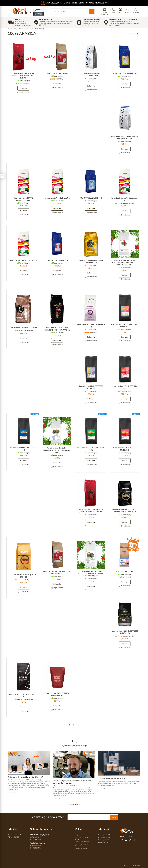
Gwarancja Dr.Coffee (104, 840)
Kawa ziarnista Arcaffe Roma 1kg (57, 198)
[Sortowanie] (133, 34)
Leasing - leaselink (81, 848)
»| (87, 725)
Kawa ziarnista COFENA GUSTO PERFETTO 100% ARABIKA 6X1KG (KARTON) (23, 76)
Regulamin (79, 835)
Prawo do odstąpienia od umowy (83, 838)
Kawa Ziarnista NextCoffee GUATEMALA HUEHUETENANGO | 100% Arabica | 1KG (125, 263)
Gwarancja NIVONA (104, 835)
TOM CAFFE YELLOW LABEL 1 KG (125, 73)
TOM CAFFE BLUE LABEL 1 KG (91, 198)
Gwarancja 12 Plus (104, 842)
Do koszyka (23, 88)
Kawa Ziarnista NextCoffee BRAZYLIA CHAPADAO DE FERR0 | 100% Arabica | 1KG (91, 574)
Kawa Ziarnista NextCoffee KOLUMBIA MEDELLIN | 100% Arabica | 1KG (57, 450)
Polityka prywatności (82, 842)
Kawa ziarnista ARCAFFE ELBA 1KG (23, 260)
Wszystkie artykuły (74, 804)
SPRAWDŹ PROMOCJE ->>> (97, 3)
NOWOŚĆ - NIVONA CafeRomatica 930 (112, 779)
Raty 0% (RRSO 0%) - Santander (82, 845)
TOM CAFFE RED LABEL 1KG (57, 260)
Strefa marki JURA (104, 837)
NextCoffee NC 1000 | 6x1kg (57, 73)
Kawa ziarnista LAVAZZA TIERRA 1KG (23, 328)
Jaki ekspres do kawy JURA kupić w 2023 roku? (25, 777)
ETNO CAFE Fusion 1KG (125, 572)
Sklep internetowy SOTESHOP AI (132, 866)
